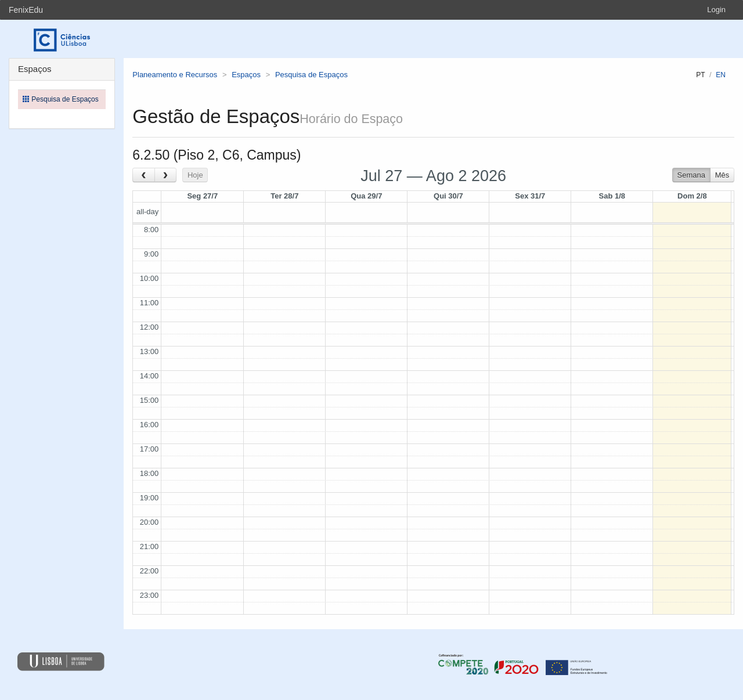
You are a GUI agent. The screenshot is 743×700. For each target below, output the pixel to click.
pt (700, 75)
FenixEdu (26, 10)
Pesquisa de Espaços (311, 75)
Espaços (246, 75)
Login (716, 10)
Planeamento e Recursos (175, 75)
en (721, 75)
